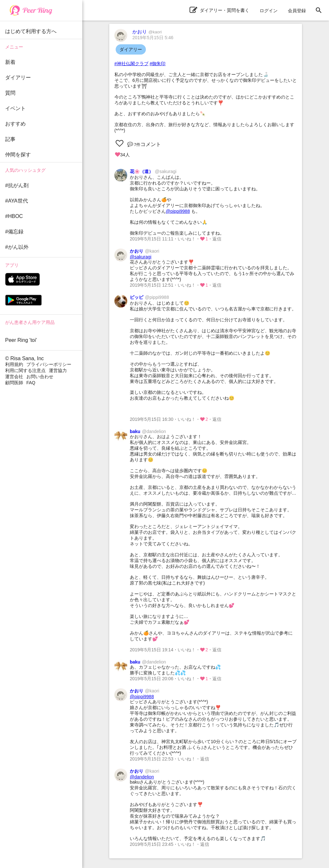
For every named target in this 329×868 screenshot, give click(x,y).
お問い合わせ (40, 377)
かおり (147, 32)
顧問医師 (14, 383)
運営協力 (58, 370)
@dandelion (142, 777)
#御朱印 (158, 64)
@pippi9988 (178, 211)
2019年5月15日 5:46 (153, 38)
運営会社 (14, 377)
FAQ (31, 383)
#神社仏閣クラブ (131, 64)
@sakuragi (141, 257)
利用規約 (14, 364)
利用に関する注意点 (25, 370)
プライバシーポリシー (49, 364)
